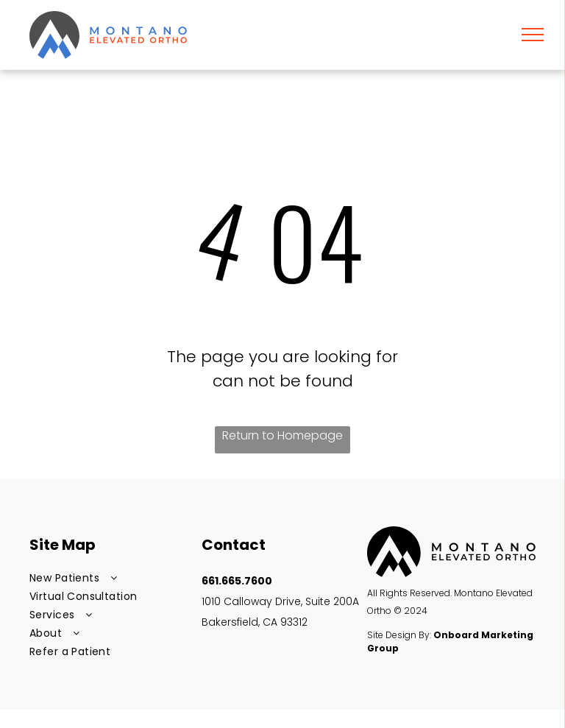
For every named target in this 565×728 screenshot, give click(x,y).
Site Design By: (399, 635)
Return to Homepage (282, 435)
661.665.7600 (237, 581)
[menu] (533, 35)
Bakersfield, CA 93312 (255, 622)
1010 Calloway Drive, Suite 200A (282, 601)
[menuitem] (110, 578)
